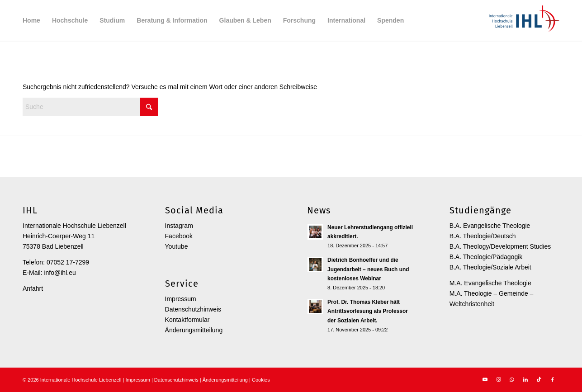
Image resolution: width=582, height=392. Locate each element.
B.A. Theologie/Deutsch (483, 236)
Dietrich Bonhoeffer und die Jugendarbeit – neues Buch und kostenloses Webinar (368, 269)
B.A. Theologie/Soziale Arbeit (490, 267)
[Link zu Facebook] (553, 379)
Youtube (177, 246)
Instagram (179, 226)
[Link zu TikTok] (539, 379)
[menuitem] (31, 20)
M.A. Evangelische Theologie (490, 283)
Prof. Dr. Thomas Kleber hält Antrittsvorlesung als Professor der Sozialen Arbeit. (368, 311)
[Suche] (90, 107)
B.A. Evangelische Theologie (490, 226)
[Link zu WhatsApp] (512, 379)
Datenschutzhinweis (193, 309)
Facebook (179, 236)
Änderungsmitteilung (194, 330)
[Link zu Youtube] (485, 379)
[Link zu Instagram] (498, 379)
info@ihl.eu (60, 273)
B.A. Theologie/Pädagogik (486, 257)
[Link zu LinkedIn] (525, 379)
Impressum (181, 299)
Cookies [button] (261, 380)
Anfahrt (33, 288)
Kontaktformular (187, 320)
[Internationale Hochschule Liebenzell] (523, 20)
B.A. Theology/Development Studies (500, 246)
